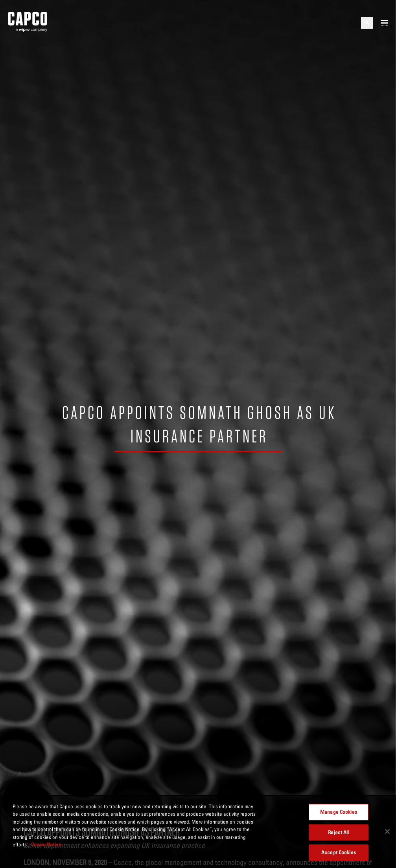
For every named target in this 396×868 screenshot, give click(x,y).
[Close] (387, 831)
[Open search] (367, 23)
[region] (198, 831)
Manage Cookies (339, 812)
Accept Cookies (339, 852)
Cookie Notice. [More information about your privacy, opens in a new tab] (47, 844)
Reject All (338, 832)
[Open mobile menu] (384, 23)
